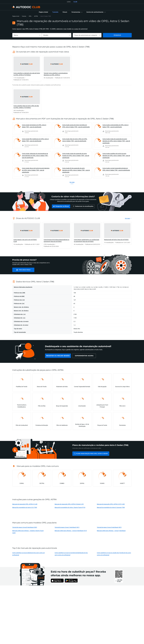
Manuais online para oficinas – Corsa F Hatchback (111, 531)
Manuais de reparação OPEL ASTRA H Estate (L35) (69, 504)
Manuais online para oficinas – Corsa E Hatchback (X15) (71, 531)
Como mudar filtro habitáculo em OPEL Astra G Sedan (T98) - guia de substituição (35, 140)
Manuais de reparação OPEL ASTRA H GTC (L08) (111, 504)
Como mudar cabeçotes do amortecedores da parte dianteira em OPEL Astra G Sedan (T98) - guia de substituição (35, 156)
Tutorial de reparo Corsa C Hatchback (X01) (67, 527)
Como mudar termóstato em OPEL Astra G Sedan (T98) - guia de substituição (34, 126)
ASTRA (36, 16)
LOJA (69, 2)
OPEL (30, 16)
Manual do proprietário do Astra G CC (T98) (25, 507)
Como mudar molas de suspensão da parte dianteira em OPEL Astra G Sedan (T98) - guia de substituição (116, 141)
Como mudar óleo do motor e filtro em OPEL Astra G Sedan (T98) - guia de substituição (75, 140)
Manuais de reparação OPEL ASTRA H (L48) (25, 504)
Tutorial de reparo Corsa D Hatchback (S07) (109, 527)
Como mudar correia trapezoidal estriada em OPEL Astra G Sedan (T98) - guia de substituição (116, 169)
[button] (77, 12)
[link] (43, 12)
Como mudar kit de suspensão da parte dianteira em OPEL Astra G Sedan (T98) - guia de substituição (76, 170)
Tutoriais (24, 16)
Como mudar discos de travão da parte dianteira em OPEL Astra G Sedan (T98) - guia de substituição (36, 170)
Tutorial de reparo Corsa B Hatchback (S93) (25, 527)
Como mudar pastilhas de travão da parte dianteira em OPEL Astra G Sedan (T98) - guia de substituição (116, 156)
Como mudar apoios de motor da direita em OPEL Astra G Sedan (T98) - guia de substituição (76, 126)
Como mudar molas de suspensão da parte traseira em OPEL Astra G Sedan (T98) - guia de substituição (76, 156)
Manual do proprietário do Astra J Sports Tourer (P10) (70, 507)
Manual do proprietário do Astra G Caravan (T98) (111, 507)
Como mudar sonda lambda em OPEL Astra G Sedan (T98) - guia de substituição (115, 126)
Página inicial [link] (16, 16)
